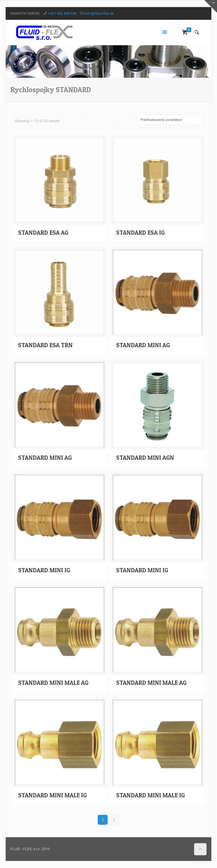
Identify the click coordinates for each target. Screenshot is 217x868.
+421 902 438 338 (62, 13)
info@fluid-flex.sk (99, 13)
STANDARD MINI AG (143, 345)
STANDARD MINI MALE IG (52, 795)
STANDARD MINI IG (44, 570)
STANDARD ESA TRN (45, 345)
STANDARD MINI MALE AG (53, 683)
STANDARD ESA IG (140, 233)
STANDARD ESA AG (43, 233)
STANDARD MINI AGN (145, 458)
